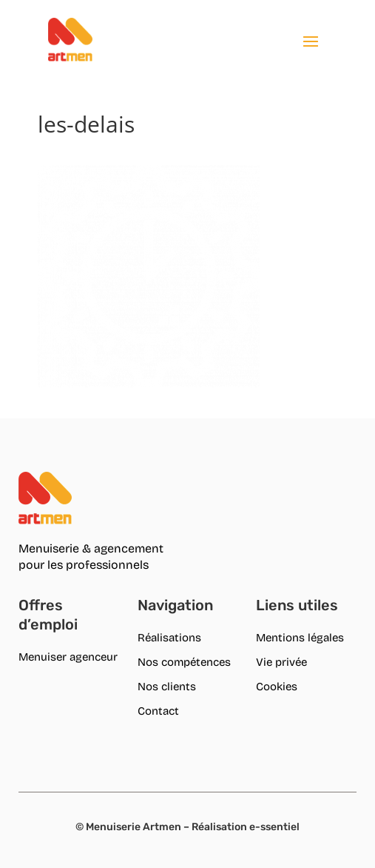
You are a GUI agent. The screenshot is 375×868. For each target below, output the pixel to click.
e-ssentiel (274, 827)
